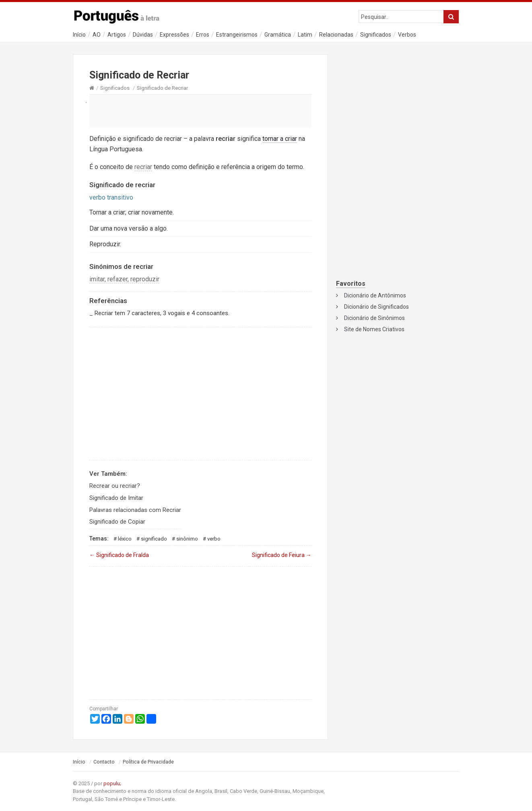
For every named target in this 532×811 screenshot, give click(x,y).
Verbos (407, 35)
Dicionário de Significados (376, 307)
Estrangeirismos (237, 35)
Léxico (125, 539)
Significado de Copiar (117, 522)
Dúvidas (143, 35)
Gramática (278, 35)
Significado (154, 539)
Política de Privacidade (148, 762)
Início (79, 35)
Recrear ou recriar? (115, 486)
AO (97, 35)
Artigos (117, 35)
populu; (112, 783)
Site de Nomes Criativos (374, 329)
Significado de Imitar (116, 498)
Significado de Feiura (282, 555)
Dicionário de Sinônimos (374, 318)
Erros (203, 35)
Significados (376, 35)
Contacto (104, 762)
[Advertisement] (200, 111)
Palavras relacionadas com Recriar (135, 510)
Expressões (174, 35)
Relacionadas (336, 35)
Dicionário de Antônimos (375, 295)
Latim (305, 35)
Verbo (214, 539)
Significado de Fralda (119, 555)
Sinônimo (187, 539)
